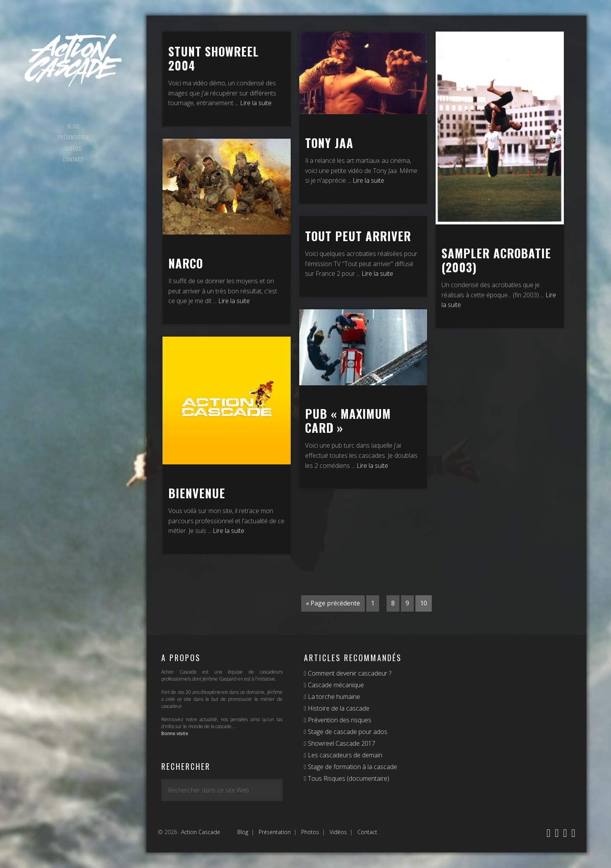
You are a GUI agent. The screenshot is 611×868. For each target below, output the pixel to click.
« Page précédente (333, 603)
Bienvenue (197, 493)
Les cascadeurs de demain (344, 755)
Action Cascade (73, 60)
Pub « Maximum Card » (348, 421)
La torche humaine (333, 697)
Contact (367, 832)
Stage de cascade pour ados (347, 732)
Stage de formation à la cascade (352, 767)
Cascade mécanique (335, 685)
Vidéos (338, 832)
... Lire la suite (253, 103)
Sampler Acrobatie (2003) (496, 260)
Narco (186, 263)
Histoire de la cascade (338, 708)
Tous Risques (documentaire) (348, 778)
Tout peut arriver (358, 236)
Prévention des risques (339, 720)
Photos (310, 832)
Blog (243, 832)
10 (424, 603)
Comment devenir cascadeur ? (349, 673)
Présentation (275, 832)
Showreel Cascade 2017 (341, 743)
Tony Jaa (329, 143)
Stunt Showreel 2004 (214, 58)
